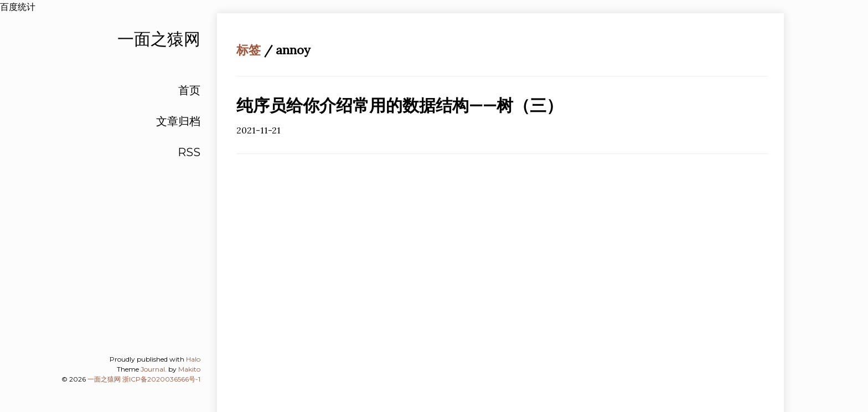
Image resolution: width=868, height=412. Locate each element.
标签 (249, 50)
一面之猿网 (104, 379)
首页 (189, 90)
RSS (189, 152)
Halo (193, 359)
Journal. (154, 369)
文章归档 (178, 121)
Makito (189, 369)
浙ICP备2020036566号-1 (161, 379)
